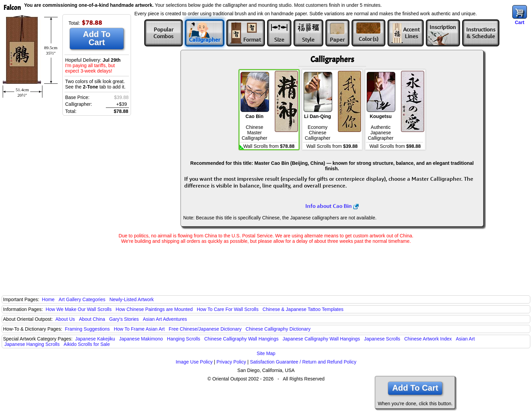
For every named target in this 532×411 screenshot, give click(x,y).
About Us (65, 319)
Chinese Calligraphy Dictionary (278, 329)
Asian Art (465, 339)
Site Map (266, 353)
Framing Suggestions (87, 329)
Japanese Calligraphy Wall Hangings (321, 339)
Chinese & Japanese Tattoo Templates (303, 309)
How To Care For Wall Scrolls (228, 309)
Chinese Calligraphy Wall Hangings (241, 339)
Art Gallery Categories (82, 299)
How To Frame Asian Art (139, 329)
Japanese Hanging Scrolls (32, 344)
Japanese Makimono (141, 339)
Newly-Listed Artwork (131, 299)
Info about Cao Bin (332, 206)
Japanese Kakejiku (95, 339)
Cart (519, 22)
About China (92, 319)
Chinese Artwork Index (428, 339)
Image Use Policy (194, 362)
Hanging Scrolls (184, 339)
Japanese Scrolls (382, 339)
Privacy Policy (231, 362)
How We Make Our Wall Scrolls (78, 309)
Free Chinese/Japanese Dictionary (205, 329)
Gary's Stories (124, 319)
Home (48, 299)
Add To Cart (97, 38)
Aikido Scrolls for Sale (87, 344)
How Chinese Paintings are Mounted (154, 309)
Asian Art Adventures (165, 319)
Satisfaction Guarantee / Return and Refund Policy (303, 362)
